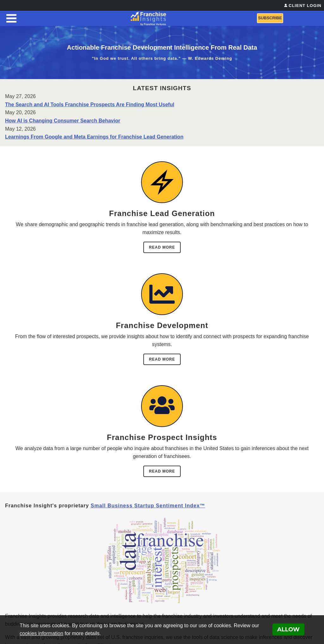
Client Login (305, 6)
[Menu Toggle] (11, 18)
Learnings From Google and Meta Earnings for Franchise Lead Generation (94, 137)
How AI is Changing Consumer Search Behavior (63, 121)
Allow (288, 629)
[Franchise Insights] (149, 18)
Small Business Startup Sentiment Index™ (148, 506)
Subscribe (270, 18)
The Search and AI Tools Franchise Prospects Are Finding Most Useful (90, 105)
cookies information (41, 633)
